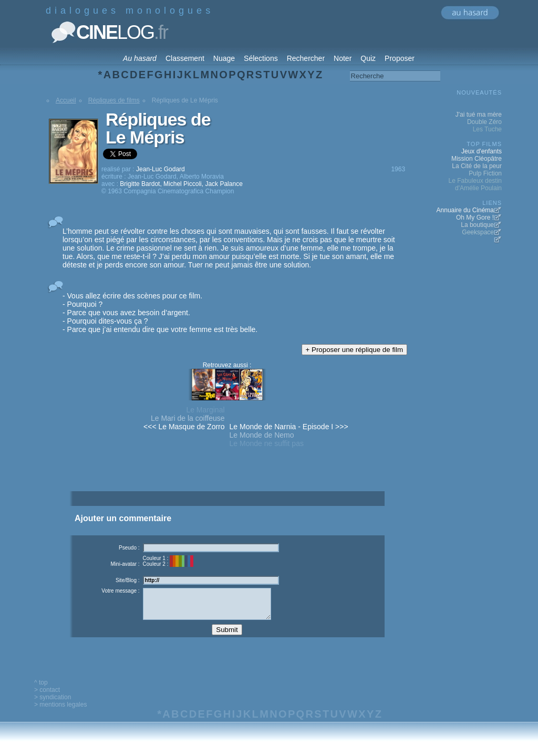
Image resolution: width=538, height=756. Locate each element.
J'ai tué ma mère (479, 115)
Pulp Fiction (485, 173)
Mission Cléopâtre (477, 159)
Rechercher (306, 58)
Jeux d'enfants (482, 151)
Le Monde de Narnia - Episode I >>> (289, 427)
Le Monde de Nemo (262, 435)
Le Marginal (205, 410)
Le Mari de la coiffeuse (188, 418)
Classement (185, 58)
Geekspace (478, 232)
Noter (343, 58)
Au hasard (140, 58)
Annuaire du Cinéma (465, 210)
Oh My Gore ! (475, 218)
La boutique (477, 225)
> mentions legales (60, 712)
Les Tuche (487, 129)
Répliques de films (114, 100)
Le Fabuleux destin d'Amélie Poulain (475, 184)
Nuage (224, 58)
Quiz (368, 58)
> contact (47, 698)
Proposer (400, 58)
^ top (41, 690)
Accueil (66, 100)
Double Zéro (484, 122)
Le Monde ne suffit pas (267, 443)
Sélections (261, 58)
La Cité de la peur (477, 166)
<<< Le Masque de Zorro (184, 427)
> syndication (53, 705)
